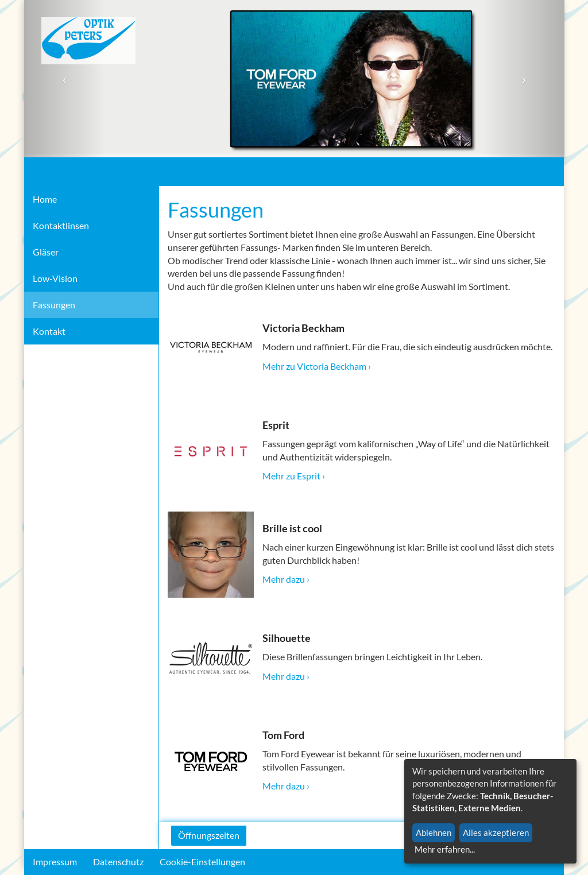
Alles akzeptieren (496, 833)
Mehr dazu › (286, 579)
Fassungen (54, 305)
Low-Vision (55, 278)
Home (45, 199)
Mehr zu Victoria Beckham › (317, 366)
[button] (65, 79)
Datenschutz (118, 862)
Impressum (55, 862)
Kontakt (49, 331)
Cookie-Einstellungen (202, 862)
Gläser (46, 252)
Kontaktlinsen (61, 225)
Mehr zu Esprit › (294, 476)
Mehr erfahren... (445, 849)
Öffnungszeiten (209, 835)
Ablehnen (434, 833)
